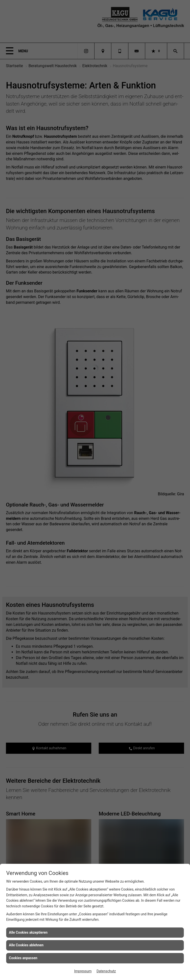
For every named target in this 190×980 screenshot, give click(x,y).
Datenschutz (106, 971)
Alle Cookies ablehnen (26, 945)
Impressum (83, 971)
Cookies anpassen (23, 958)
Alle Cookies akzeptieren (28, 932)
